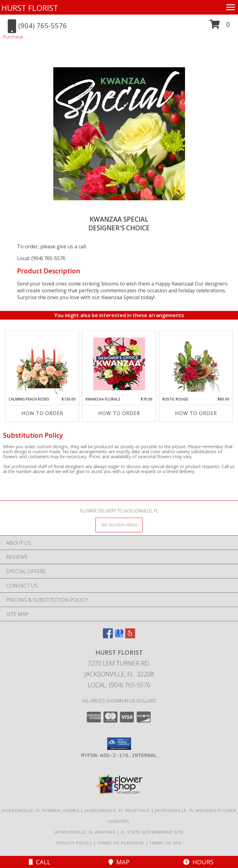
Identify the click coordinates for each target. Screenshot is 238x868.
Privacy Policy (74, 843)
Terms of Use (165, 843)
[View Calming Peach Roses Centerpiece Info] (42, 364)
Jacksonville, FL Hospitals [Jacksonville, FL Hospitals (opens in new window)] (117, 810)
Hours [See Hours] (198, 862)
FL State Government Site (152, 832)
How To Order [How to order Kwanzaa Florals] (119, 413)
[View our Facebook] (108, 636)
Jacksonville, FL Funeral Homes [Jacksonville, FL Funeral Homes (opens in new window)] (41, 810)
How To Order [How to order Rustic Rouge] (196, 413)
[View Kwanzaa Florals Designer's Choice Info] (119, 364)
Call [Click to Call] (40, 862)
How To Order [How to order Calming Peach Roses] (42, 413)
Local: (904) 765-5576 (41, 258)
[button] (220, 27)
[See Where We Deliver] (119, 525)
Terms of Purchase (121, 843)
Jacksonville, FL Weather (85, 832)
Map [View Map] (119, 862)
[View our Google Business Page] (119, 636)
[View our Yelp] (130, 636)
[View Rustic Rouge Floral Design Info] (196, 364)
